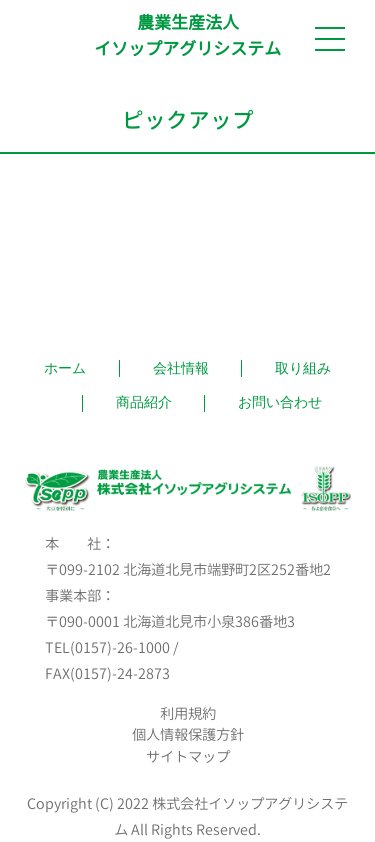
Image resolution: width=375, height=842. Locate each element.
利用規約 (188, 714)
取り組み (303, 368)
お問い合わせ (280, 402)
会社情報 (181, 368)
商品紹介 (144, 402)
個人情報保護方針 (188, 735)
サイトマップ (188, 757)
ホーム (65, 368)
